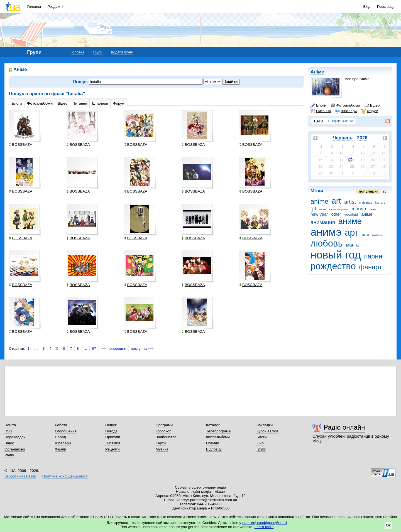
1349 (318, 121)
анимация (323, 222)
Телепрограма (218, 431)
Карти (161, 443)
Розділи (54, 7)
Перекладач (15, 437)
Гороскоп (163, 431)
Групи (97, 52)
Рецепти (113, 449)
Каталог (213, 425)
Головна (34, 7)
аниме (350, 221)
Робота (61, 425)
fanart (380, 202)
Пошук (111, 425)
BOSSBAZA (20, 145)
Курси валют (267, 431)
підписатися (340, 121)
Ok (388, 525)
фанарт (371, 267)
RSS (8, 431)
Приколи (113, 437)
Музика (162, 449)
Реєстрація (386, 7)
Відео (372, 105)
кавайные (377, 235)
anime (319, 201)
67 (94, 348)
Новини (213, 443)
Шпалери (346, 111)
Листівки (113, 443)
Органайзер (15, 449)
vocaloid (351, 214)
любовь (327, 243)
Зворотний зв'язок (20, 476)
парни (373, 256)
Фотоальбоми (345, 105)
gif (313, 209)
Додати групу (122, 52)
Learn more (264, 527)
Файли (61, 449)
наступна (139, 348)
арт (352, 232)
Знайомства (166, 437)
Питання (321, 111)
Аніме (317, 72)
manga (359, 209)
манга (352, 245)
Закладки (265, 425)
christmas (366, 203)
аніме (367, 214)
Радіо (9, 455)
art (336, 201)
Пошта (10, 425)
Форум (370, 111)
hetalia (323, 210)
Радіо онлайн (344, 427)
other (336, 214)
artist (350, 202)
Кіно (260, 443)
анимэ (326, 232)
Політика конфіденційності (65, 476)
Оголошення (66, 431)
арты (366, 235)
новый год (336, 255)
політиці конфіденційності (265, 523)
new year (319, 214)
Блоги (318, 105)
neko (373, 209)
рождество (333, 266)
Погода (111, 431)
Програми (164, 425)
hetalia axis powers (339, 210)
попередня (117, 348)
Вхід (367, 7)
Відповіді (214, 449)
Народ (60, 437)
